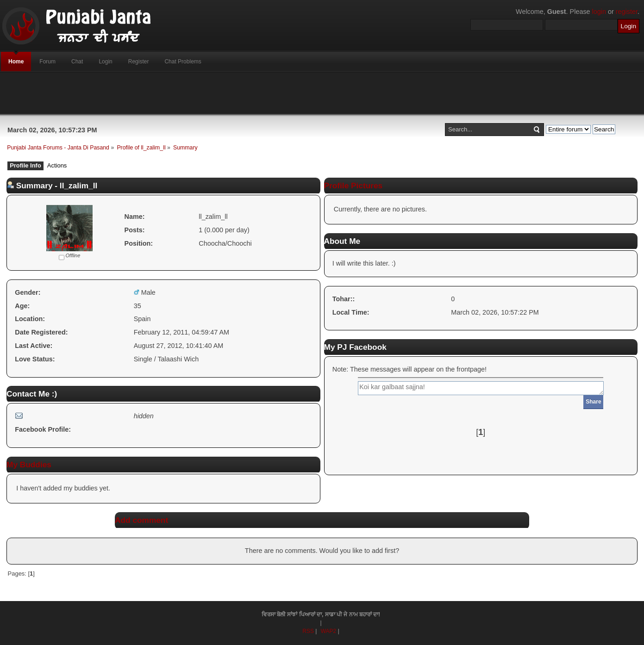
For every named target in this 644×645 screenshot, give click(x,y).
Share (593, 402)
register (627, 12)
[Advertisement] (322, 93)
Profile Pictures (353, 186)
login (599, 12)
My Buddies (29, 465)
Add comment (141, 520)
